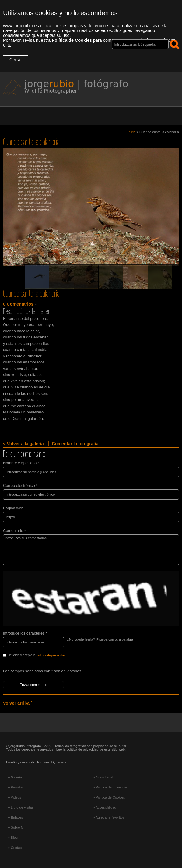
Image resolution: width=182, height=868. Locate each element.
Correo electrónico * (20, 485)
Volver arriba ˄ (17, 703)
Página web (13, 508)
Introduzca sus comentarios (91, 550)
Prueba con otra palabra (115, 639)
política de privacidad (51, 655)
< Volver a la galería (23, 444)
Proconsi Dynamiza (52, 762)
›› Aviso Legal (103, 777)
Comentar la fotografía (75, 444)
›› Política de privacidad (110, 787)
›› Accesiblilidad (104, 807)
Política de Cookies (72, 40)
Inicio (131, 132)
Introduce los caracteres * (25, 633)
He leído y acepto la (49, 656)
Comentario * (14, 531)
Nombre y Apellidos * (21, 463)
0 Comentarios (18, 304)
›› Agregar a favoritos (108, 817)
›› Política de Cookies (109, 797)
